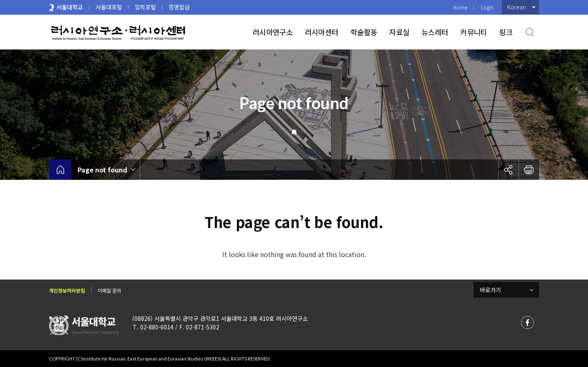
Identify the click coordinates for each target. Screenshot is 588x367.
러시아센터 (322, 32)
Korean (517, 7)
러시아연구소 (273, 32)
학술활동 (364, 32)
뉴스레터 (435, 32)
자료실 (399, 32)
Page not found (102, 170)
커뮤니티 (473, 32)
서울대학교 (70, 7)
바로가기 (490, 290)
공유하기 (508, 170)
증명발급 (179, 7)
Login (487, 7)
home (60, 170)
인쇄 (529, 170)
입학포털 (145, 7)
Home (460, 7)
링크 (506, 32)
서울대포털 (109, 7)
